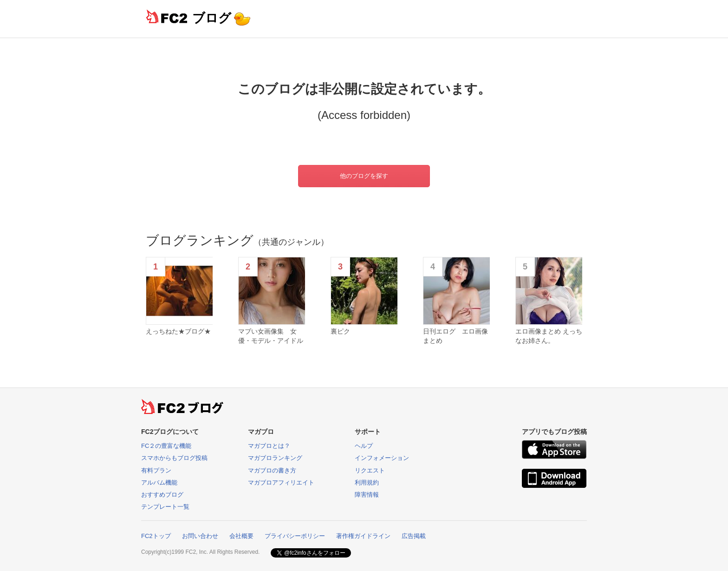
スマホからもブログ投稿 (174, 458)
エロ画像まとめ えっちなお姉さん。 (549, 336)
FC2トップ (156, 536)
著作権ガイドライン (363, 536)
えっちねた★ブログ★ (178, 331)
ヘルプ (364, 446)
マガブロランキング (275, 458)
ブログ (212, 18)
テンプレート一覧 (165, 507)
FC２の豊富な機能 (166, 446)
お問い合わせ (200, 536)
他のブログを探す (364, 176)
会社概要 (241, 536)
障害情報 (367, 495)
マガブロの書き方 (272, 470)
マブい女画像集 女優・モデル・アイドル (271, 336)
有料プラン (156, 470)
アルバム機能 (159, 482)
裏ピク (340, 331)
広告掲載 (414, 536)
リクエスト (370, 470)
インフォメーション (382, 458)
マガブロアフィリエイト (281, 482)
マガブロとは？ (269, 446)
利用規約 (367, 482)
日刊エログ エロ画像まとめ (455, 336)
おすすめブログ (162, 495)
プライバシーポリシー (295, 536)
